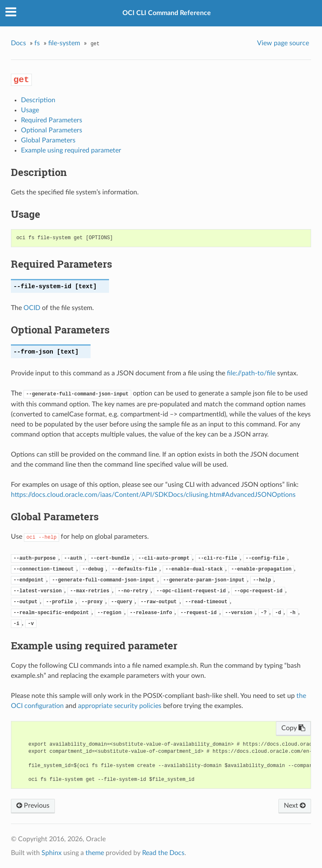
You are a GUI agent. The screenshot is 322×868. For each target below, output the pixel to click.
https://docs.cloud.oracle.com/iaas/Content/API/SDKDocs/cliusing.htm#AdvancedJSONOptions (153, 495)
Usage (30, 110)
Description (38, 100)
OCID (32, 308)
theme (95, 853)
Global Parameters (48, 140)
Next (295, 806)
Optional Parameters (52, 130)
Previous (33, 806)
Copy (293, 728)
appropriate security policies (120, 706)
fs (37, 43)
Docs (18, 43)
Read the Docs (163, 853)
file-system (64, 43)
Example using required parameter (71, 150)
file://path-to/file (251, 373)
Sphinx (52, 853)
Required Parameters (52, 120)
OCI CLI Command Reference (167, 13)
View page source (283, 43)
